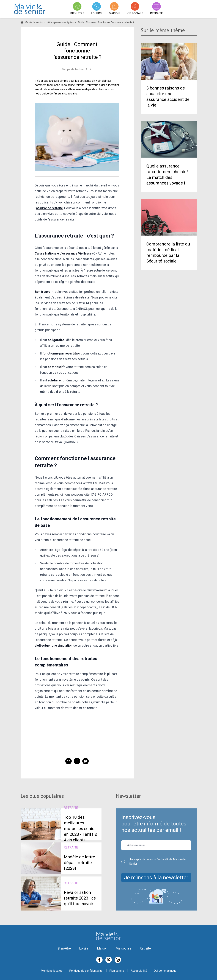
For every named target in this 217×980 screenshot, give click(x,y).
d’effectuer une (46, 645)
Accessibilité (139, 971)
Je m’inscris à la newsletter (156, 877)
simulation (65, 645)
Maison (102, 948)
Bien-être (64, 948)
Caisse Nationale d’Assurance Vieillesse (64, 253)
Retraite (145, 948)
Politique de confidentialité (86, 971)
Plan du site (117, 971)
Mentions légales (52, 971)
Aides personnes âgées (61, 22)
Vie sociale (124, 948)
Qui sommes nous (165, 971)
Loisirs (84, 948)
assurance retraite (49, 208)
